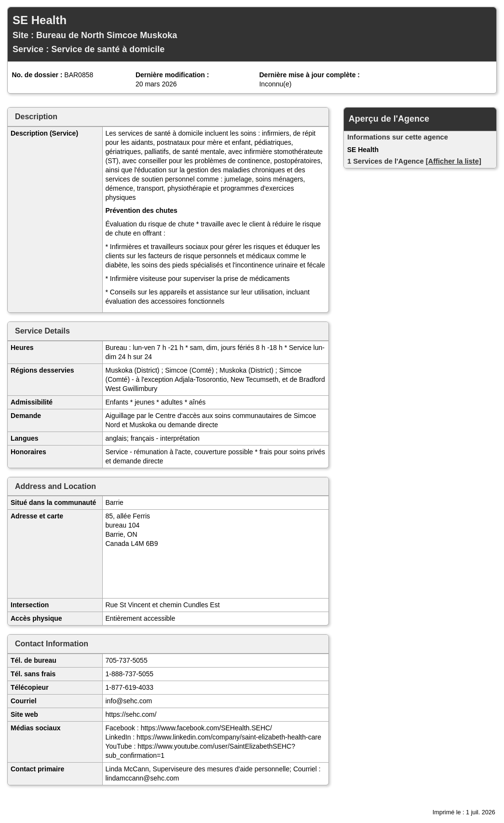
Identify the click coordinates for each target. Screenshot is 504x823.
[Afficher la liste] (454, 161)
